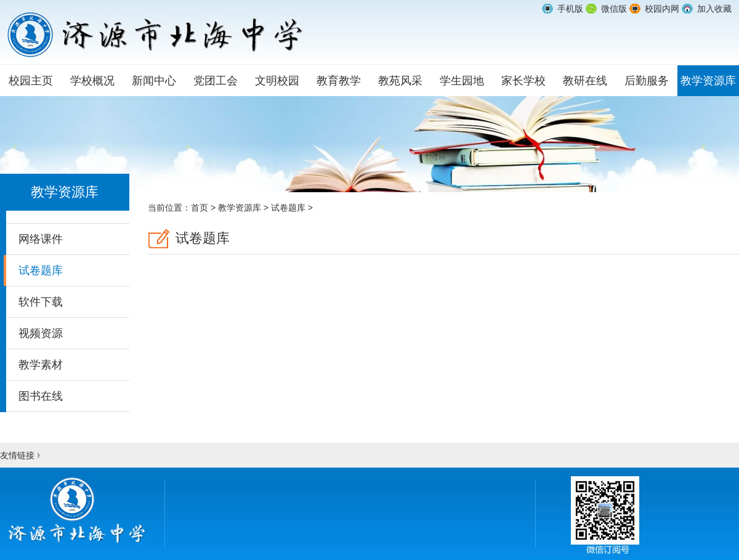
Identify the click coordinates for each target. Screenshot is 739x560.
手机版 (570, 9)
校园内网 (662, 9)
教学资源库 (240, 208)
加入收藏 (714, 9)
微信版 (614, 9)
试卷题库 (41, 270)
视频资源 (41, 333)
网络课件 (41, 239)
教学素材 (41, 365)
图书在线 (41, 396)
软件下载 (41, 302)
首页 (200, 208)
